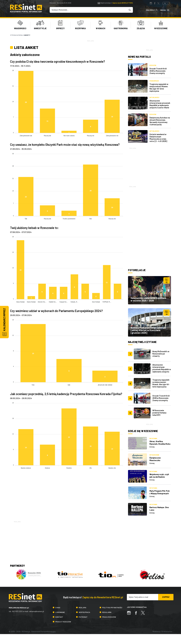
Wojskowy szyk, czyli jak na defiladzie (159, 476)
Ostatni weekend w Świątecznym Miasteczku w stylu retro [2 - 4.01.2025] (158, 138)
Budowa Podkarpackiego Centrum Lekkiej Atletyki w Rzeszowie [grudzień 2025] (148, 330)
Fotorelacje (137, 270)
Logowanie (60, 612)
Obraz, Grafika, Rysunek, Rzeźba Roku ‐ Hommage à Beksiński (160, 445)
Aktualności (154, 97)
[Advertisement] (149, 165)
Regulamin (107, 612)
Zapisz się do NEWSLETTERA (123, 3)
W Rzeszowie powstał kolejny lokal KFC (159, 413)
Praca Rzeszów (109, 617)
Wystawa (153, 438)
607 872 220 (17, 611)
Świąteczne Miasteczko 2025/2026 (155, 460)
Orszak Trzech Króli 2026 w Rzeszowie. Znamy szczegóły (158, 71)
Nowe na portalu (139, 57)
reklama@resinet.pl (36, 611)
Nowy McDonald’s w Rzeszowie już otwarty (161, 354)
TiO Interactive (167, 631)
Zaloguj (152, 10)
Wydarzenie (154, 455)
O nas (58, 608)
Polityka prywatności (112, 608)
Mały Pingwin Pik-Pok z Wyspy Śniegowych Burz (160, 493)
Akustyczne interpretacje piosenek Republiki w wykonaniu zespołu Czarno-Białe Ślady (160, 105)
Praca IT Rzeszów (63, 622)
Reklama (83, 608)
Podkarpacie (154, 81)
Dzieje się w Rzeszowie (143, 431)
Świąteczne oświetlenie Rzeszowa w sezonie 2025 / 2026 (148, 299)
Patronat (83, 617)
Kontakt (59, 617)
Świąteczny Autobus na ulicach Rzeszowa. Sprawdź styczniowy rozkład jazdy (160, 121)
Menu (165, 10)
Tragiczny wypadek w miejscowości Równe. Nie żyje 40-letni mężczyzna (159, 88)
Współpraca (84, 612)
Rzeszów (153, 65)
